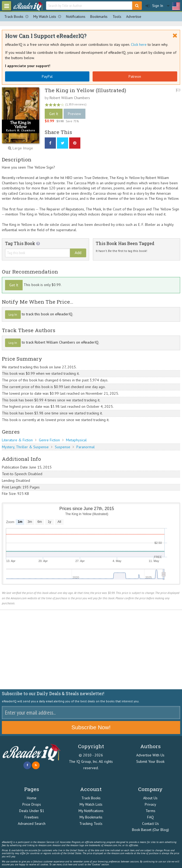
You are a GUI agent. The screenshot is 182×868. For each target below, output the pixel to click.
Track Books (18, 17)
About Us (150, 798)
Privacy (150, 804)
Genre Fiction (49, 440)
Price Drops (32, 804)
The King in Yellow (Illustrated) (85, 90)
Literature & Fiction (17, 440)
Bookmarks (99, 17)
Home (32, 798)
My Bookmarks (91, 817)
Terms (150, 811)
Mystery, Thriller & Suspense (25, 447)
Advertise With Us (150, 755)
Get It (54, 114)
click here (67, 864)
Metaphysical (76, 440)
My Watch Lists (48, 17)
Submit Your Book (150, 761)
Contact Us (150, 824)
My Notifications (91, 811)
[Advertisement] (91, 650)
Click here (139, 44)
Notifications (76, 17)
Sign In (154, 6)
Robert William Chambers (70, 98)
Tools (117, 17)
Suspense (63, 447)
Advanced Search (32, 824)
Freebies (32, 817)
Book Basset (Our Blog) (150, 830)
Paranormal (86, 447)
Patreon (135, 76)
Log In (13, 314)
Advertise (134, 17)
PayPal (47, 76)
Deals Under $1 (32, 811)
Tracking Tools (91, 824)
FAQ (150, 817)
